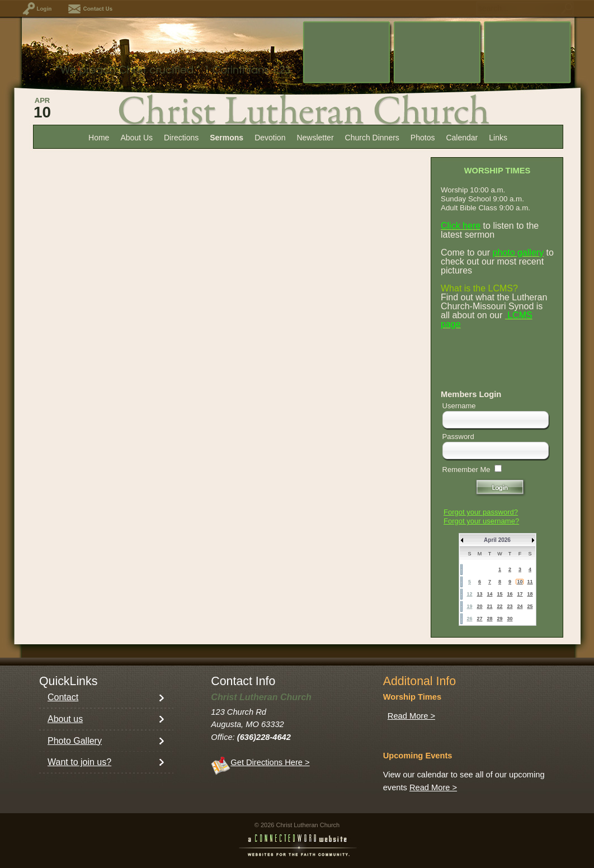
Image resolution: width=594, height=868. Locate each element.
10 (520, 582)
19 (469, 606)
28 (489, 619)
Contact (63, 697)
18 (530, 594)
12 (469, 594)
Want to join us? (79, 762)
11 (530, 582)
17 (520, 594)
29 (499, 619)
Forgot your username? (481, 521)
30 (510, 619)
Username (459, 406)
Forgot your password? (481, 512)
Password (458, 437)
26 (469, 619)
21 (489, 606)
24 (520, 606)
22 (499, 606)
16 (510, 594)
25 (530, 606)
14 (489, 594)
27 (479, 619)
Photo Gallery (75, 741)
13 (479, 594)
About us (65, 719)
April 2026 (497, 540)
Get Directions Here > (270, 762)
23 (510, 606)
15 (499, 594)
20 (479, 606)
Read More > (411, 716)
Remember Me (466, 470)
